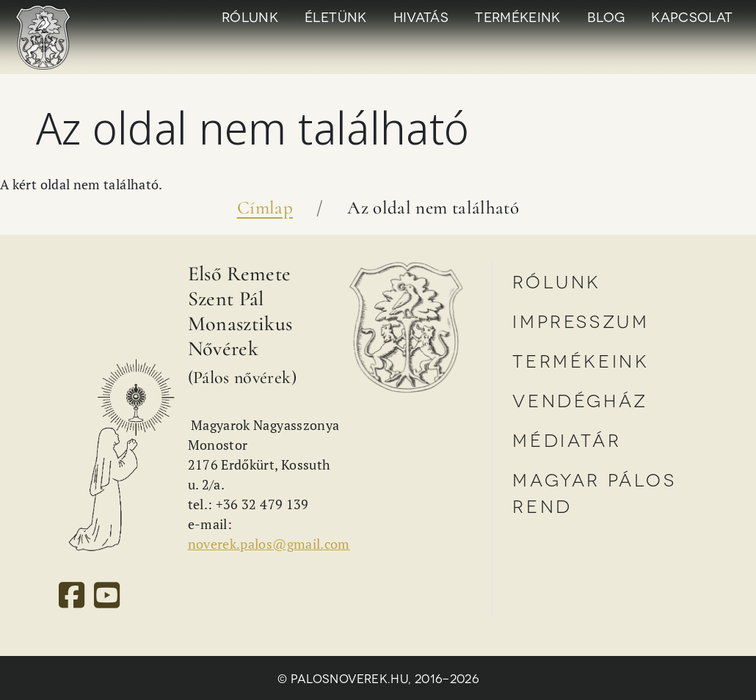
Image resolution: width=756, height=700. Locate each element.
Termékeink (518, 16)
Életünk (336, 16)
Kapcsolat (692, 16)
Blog (606, 16)
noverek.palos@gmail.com (269, 544)
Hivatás (421, 16)
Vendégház (580, 400)
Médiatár (567, 439)
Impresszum (581, 320)
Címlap (265, 208)
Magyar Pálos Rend (594, 492)
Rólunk (250, 16)
